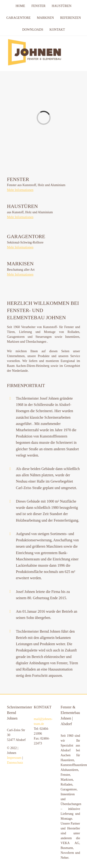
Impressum (14, 758)
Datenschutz (15, 763)
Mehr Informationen (20, 190)
